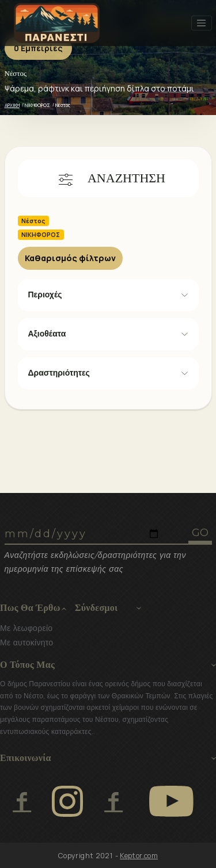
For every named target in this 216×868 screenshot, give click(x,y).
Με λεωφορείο (26, 628)
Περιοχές (45, 295)
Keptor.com (139, 856)
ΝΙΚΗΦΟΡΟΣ (37, 105)
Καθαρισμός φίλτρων (70, 258)
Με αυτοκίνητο (26, 643)
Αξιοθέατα (47, 334)
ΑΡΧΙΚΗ (12, 105)
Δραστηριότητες (59, 373)
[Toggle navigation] (202, 23)
